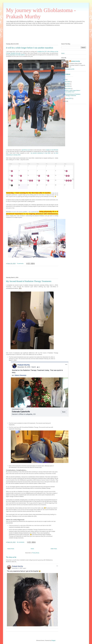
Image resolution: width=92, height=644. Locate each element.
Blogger (53, 640)
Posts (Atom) (36, 553)
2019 (65, 80)
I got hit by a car (26, 150)
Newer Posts (11, 549)
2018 (65, 101)
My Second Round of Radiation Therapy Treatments (29, 281)
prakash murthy (76, 61)
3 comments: (20, 264)
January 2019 (68, 98)
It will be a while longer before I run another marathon (30, 48)
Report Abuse (66, 74)
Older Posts (54, 549)
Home (32, 549)
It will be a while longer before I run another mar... (72, 91)
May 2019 (67, 84)
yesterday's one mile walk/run (17, 55)
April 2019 (67, 86)
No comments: (21, 542)
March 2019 (68, 89)
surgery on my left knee (52, 150)
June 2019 (67, 82)
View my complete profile (68, 69)
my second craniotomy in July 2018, (41, 153)
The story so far (11, 557)
